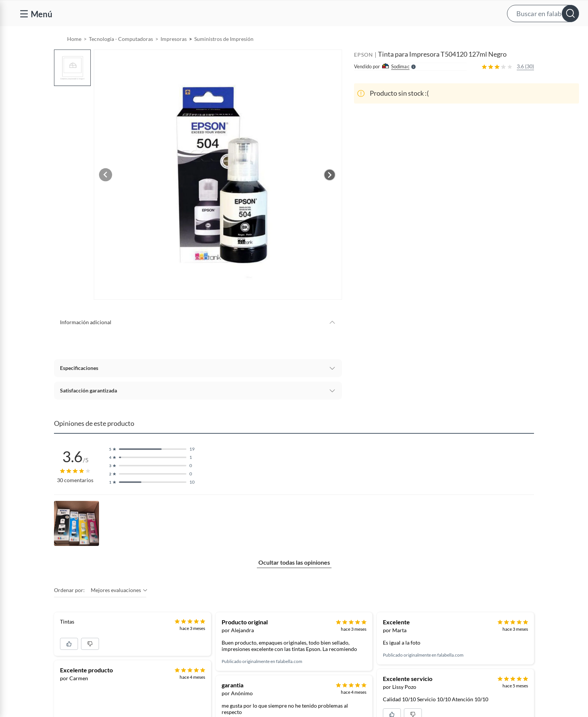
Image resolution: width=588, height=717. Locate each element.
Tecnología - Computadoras (121, 58)
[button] (301, 13)
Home (74, 58)
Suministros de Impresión (224, 58)
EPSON (364, 74)
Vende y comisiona (474, 36)
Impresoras (174, 58)
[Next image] (330, 194)
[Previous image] (109, 194)
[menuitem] (419, 36)
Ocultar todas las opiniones (294, 582)
